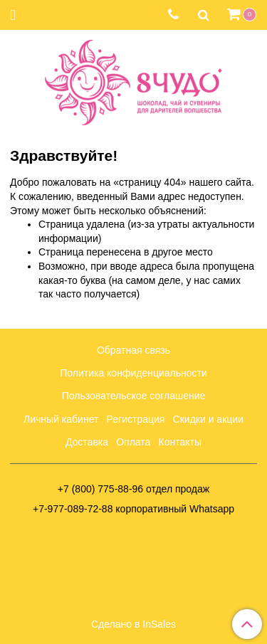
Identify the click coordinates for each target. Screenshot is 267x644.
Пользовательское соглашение (134, 396)
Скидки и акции (208, 419)
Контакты (180, 442)
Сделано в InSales (133, 624)
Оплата (133, 442)
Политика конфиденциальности (133, 373)
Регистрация (136, 419)
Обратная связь (133, 350)
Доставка (87, 442)
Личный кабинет (61, 419)
